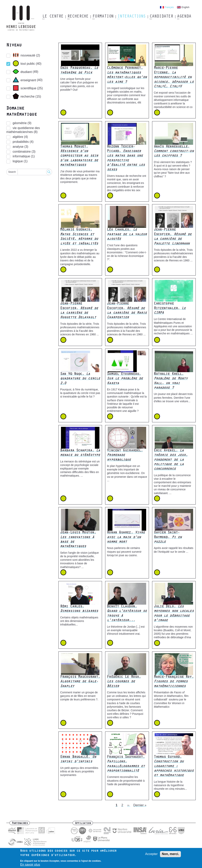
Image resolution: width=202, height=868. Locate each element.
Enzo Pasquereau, (79, 71)
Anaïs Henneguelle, (174, 152)
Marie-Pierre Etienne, (174, 77)
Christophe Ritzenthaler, (170, 309)
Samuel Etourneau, (125, 379)
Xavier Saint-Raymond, (168, 537)
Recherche (78, 17)
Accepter (151, 854)
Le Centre (53, 17)
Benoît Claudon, (127, 614)
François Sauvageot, (126, 764)
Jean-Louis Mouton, (78, 540)
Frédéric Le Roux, (124, 682)
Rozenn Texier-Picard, (126, 158)
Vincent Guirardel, (125, 455)
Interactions (131, 17)
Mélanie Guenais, (79, 237)
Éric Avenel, (171, 460)
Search (12, 172)
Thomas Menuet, (79, 156)
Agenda (184, 17)
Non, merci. (170, 854)
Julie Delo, (174, 614)
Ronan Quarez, (126, 537)
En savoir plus (30, 865)
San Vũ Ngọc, (80, 379)
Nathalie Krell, (171, 381)
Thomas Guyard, (174, 767)
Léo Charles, (127, 235)
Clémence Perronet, (127, 75)
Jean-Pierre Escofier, (173, 237)
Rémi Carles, (79, 609)
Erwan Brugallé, (78, 760)
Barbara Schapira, (80, 453)
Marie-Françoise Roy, (174, 682)
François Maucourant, (80, 682)
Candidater (161, 17)
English (186, 7)
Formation (103, 17)
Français (169, 7)
